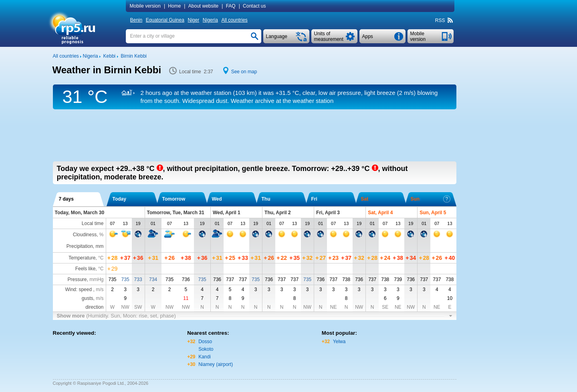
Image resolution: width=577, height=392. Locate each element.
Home (174, 6)
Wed (217, 199)
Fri (314, 199)
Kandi (205, 357)
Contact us (254, 6)
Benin (136, 20)
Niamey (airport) (216, 364)
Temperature (82, 258)
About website (203, 6)
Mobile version (145, 6)
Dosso (205, 342)
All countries (234, 20)
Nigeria (210, 20)
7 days (66, 199)
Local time (93, 223)
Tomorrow (174, 199)
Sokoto (206, 349)
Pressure (77, 279)
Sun (431, 199)
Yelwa (339, 342)
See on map (244, 72)
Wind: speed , (84, 289)
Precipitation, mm (85, 246)
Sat (365, 199)
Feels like (86, 269)
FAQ (231, 6)
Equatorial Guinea (165, 20)
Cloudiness (85, 235)
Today (119, 199)
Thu (266, 199)
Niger (194, 20)
